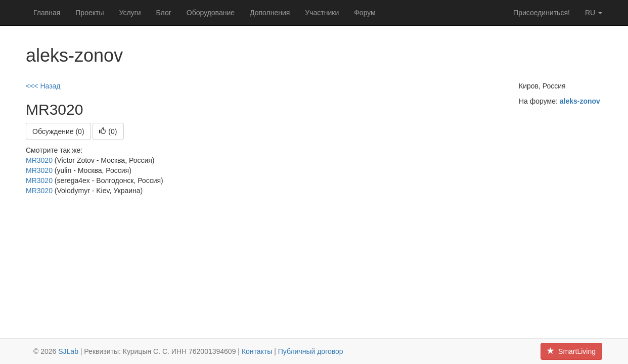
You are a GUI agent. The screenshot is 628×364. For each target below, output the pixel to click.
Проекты (89, 13)
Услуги (130, 13)
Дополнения (270, 13)
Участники (322, 13)
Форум (365, 13)
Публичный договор (311, 351)
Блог (164, 13)
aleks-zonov (580, 101)
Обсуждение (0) (58, 131)
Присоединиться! (542, 13)
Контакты (257, 351)
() (108, 131)
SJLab (68, 351)
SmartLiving (571, 351)
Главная (47, 13)
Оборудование (211, 13)
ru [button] (594, 13)
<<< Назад (43, 86)
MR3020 (39, 160)
